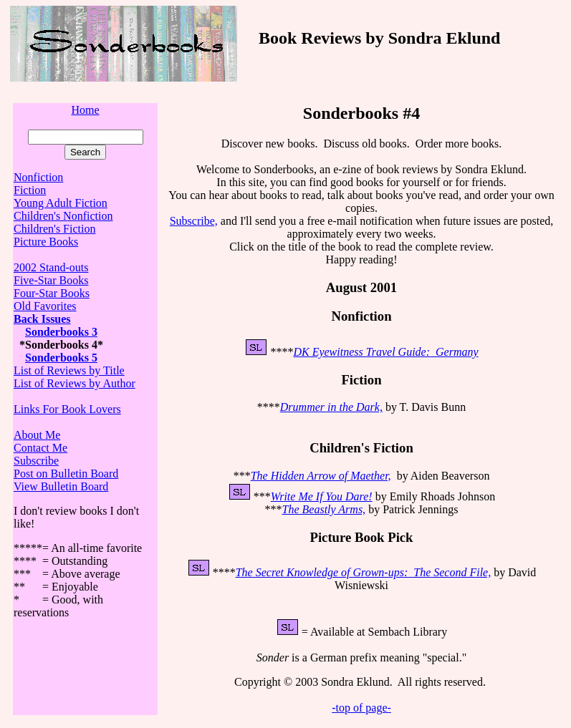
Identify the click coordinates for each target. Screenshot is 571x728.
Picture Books (46, 242)
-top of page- (361, 708)
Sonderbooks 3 (61, 332)
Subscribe (36, 461)
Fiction (30, 190)
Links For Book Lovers (67, 409)
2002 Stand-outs (51, 267)
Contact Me (40, 448)
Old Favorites (45, 306)
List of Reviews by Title (69, 370)
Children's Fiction (54, 229)
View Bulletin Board (61, 486)
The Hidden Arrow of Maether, (321, 476)
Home (85, 110)
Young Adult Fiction (61, 203)
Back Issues (42, 319)
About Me (37, 435)
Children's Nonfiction (63, 216)
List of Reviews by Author (75, 383)
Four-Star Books (52, 293)
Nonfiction (38, 177)
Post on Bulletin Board (66, 474)
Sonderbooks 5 (61, 358)
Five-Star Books (51, 280)
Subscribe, (194, 221)
